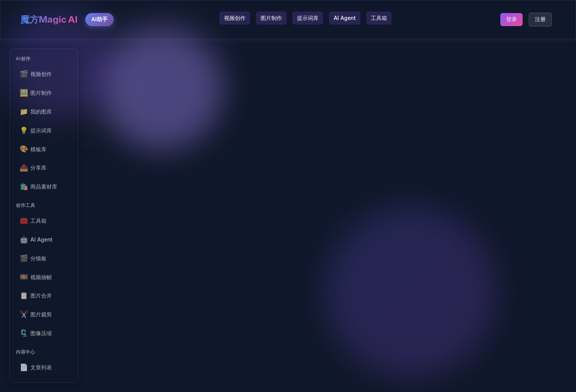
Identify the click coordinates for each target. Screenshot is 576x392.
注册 (540, 19)
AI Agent (344, 18)
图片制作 (271, 18)
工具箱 (379, 18)
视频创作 (235, 18)
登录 (511, 19)
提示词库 (308, 18)
